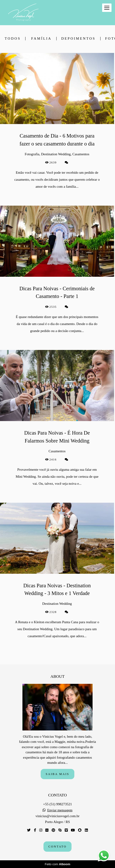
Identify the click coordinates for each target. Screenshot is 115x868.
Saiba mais (57, 774)
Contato (57, 847)
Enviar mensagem (60, 810)
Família (41, 39)
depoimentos (78, 39)
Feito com (57, 864)
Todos (13, 39)
